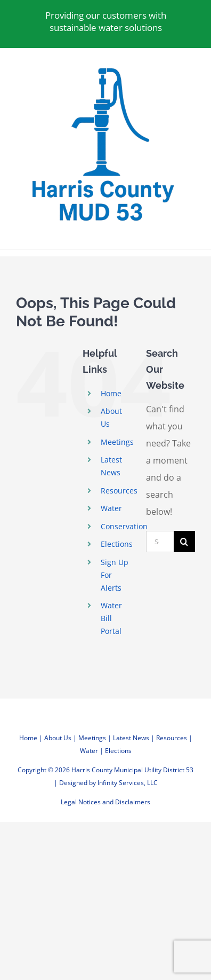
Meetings (117, 442)
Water (111, 508)
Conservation (124, 526)
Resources (119, 491)
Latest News (131, 738)
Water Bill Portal (111, 618)
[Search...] (160, 542)
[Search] (184, 542)
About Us (58, 738)
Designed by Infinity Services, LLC (108, 783)
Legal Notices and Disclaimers (106, 802)
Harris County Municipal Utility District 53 (132, 770)
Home (111, 393)
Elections (117, 544)
